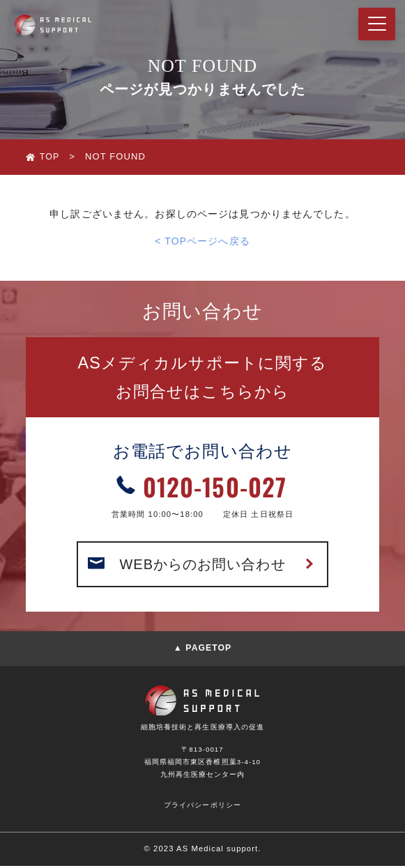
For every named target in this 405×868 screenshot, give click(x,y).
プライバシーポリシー (202, 807)
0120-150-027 (215, 486)
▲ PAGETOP (203, 651)
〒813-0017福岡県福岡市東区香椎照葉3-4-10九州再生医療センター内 (203, 764)
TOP (50, 156)
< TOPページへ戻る (202, 241)
